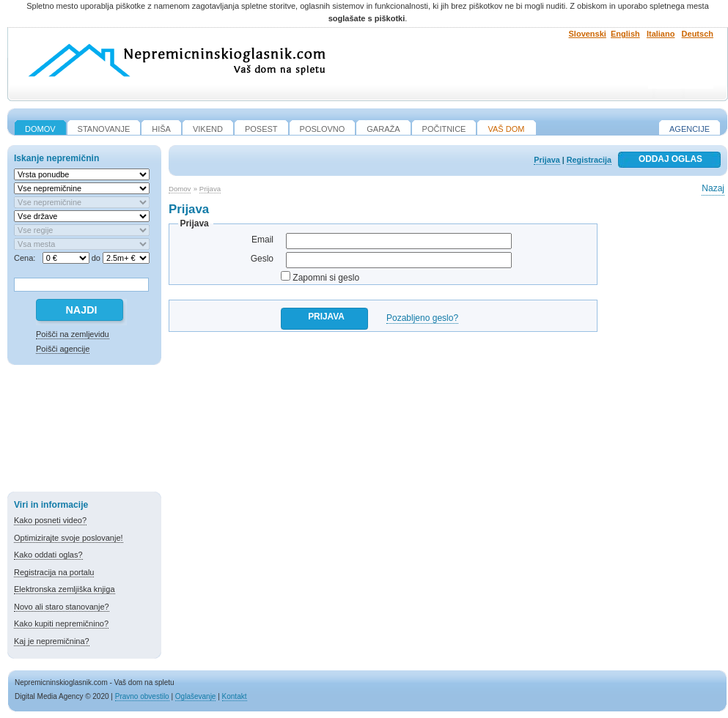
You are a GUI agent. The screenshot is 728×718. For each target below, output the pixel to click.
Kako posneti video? (50, 520)
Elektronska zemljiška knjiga (65, 589)
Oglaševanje (196, 696)
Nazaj (713, 188)
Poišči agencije (63, 349)
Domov (180, 189)
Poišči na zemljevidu (73, 334)
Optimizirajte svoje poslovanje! (69, 538)
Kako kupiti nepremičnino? (61, 623)
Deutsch (698, 34)
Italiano (661, 34)
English (625, 34)
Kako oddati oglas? (48, 555)
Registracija (589, 160)
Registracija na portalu (54, 572)
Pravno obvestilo (142, 696)
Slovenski (588, 34)
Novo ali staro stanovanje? (62, 607)
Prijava (547, 160)
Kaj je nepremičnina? (52, 641)
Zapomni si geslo (326, 278)
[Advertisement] (84, 431)
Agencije (690, 129)
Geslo (262, 259)
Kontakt (235, 696)
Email (262, 240)
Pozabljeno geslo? (422, 318)
